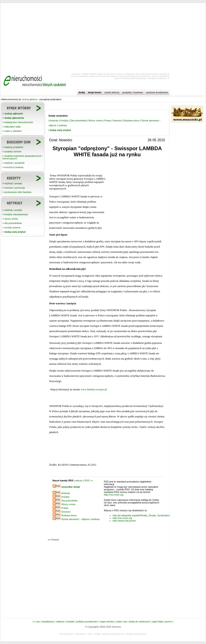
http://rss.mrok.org (114, 495)
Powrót (55, 540)
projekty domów (13, 152)
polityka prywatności (87, 622)
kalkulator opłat (12, 127)
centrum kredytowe (157, 92)
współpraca (48, 622)
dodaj (82, 92)
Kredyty (64, 121)
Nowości (118, 121)
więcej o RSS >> (84, 480)
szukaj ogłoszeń (14, 114)
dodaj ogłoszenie (14, 118)
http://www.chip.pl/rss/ (124, 521)
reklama (60, 622)
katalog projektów (14, 147)
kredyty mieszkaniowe (16, 214)
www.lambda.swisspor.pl (94, 389)
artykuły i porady (13, 183)
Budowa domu (132, 121)
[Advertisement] (103, 37)
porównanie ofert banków (18, 192)
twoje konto (95, 92)
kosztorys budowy (14, 167)
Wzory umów (95, 121)
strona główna (30, 99)
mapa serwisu (107, 622)
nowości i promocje (15, 188)
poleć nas (121, 622)
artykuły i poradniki (14, 163)
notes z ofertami (13, 131)
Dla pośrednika (78, 121)
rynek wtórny (112, 92)
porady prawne (12, 227)
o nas (37, 622)
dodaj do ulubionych (140, 622)
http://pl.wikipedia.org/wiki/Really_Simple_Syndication (141, 515)
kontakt (70, 622)
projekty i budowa (133, 92)
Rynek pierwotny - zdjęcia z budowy (81, 519)
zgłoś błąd (157, 622)
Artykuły (54, 121)
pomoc (168, 622)
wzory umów (11, 219)
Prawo (108, 121)
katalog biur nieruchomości (19, 122)
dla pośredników (13, 223)
